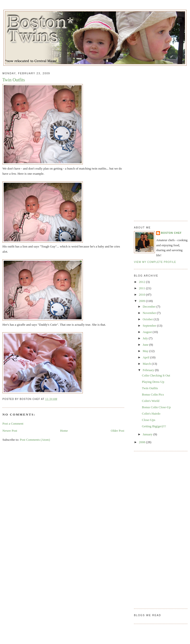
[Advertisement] (154, 141)
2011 (142, 288)
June (146, 345)
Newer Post (10, 431)
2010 (142, 295)
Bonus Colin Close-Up (156, 407)
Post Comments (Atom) (35, 440)
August (148, 332)
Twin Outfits (14, 80)
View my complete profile (155, 262)
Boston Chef (171, 233)
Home (64, 431)
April (147, 357)
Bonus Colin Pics (153, 394)
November (150, 313)
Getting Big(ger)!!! (154, 426)
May (146, 351)
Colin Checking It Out (156, 375)
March (147, 364)
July (146, 338)
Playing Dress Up (153, 382)
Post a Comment (13, 424)
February (149, 370)
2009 (142, 301)
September (150, 326)
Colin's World (150, 401)
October (148, 319)
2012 (142, 282)
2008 (142, 442)
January (148, 434)
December (150, 306)
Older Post (118, 431)
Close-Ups (148, 420)
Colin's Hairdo (151, 413)
